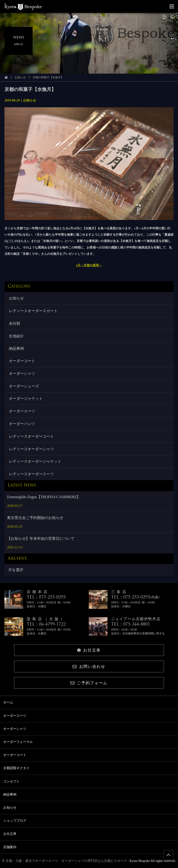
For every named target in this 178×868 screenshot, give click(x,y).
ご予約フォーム (89, 683)
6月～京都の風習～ (89, 265)
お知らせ (20, 77)
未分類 (15, 323)
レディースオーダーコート (31, 436)
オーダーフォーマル (18, 742)
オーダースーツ (22, 411)
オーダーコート (22, 361)
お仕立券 (89, 650)
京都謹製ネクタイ (16, 768)
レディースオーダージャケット (35, 461)
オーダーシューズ (24, 386)
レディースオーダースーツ (31, 474)
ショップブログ (15, 821)
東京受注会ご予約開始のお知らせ (35, 518)
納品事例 (16, 348)
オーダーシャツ (22, 373)
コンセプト (11, 781)
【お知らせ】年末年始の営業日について (41, 538)
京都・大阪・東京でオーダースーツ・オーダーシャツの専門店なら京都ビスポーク (66, 861)
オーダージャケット (26, 398)
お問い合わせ (89, 667)
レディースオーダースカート (33, 311)
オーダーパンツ (22, 424)
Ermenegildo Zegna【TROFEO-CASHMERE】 (44, 497)
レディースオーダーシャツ (31, 449)
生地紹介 (16, 336)
